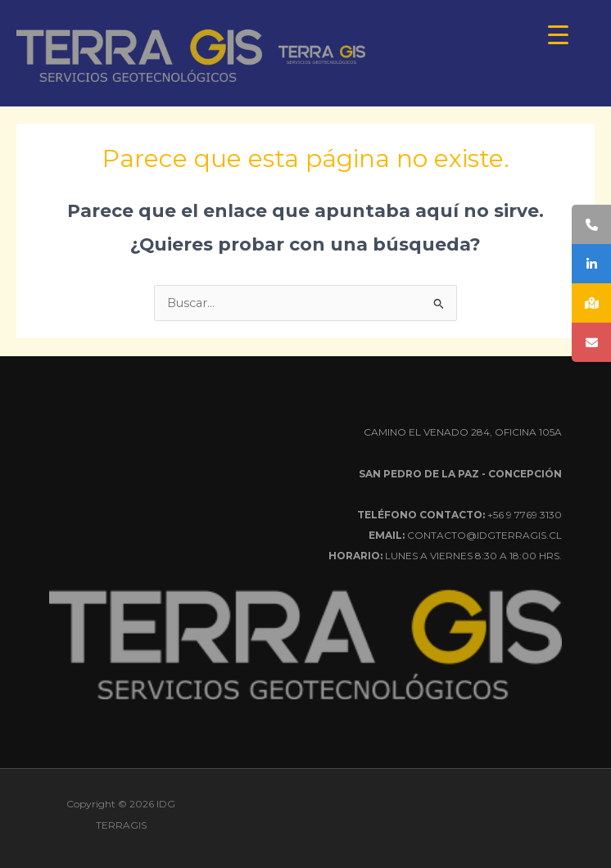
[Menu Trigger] (558, 35)
